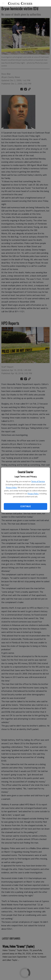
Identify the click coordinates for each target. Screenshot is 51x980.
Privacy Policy (11, 487)
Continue (26, 506)
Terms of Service (38, 481)
